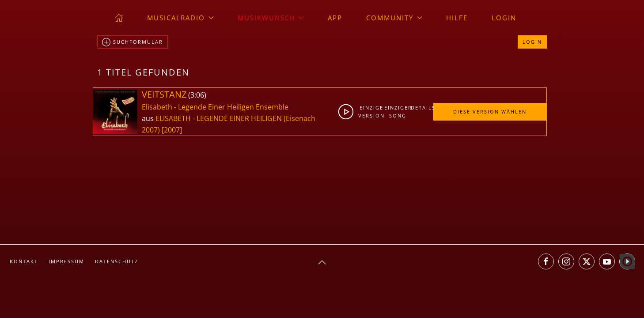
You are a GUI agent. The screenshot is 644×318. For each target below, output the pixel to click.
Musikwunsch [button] (271, 18)
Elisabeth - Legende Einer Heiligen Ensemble (215, 107)
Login (504, 18)
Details (422, 108)
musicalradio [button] (180, 18)
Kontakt (24, 261)
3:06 (197, 95)
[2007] (172, 130)
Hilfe (457, 18)
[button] (322, 262)
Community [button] (394, 18)
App (335, 18)
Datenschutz (117, 261)
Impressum (66, 261)
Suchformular (133, 42)
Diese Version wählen (490, 112)
